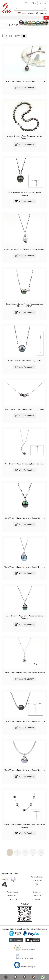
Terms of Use (37, 881)
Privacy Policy (12, 892)
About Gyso (12, 896)
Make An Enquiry (24, 88)
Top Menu (43, 3)
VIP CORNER (42, 13)
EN (27, 3)
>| (41, 852)
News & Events (37, 877)
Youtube (37, 899)
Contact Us (12, 899)
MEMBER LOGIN (28, 13)
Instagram (37, 896)
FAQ (37, 884)
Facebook (37, 892)
